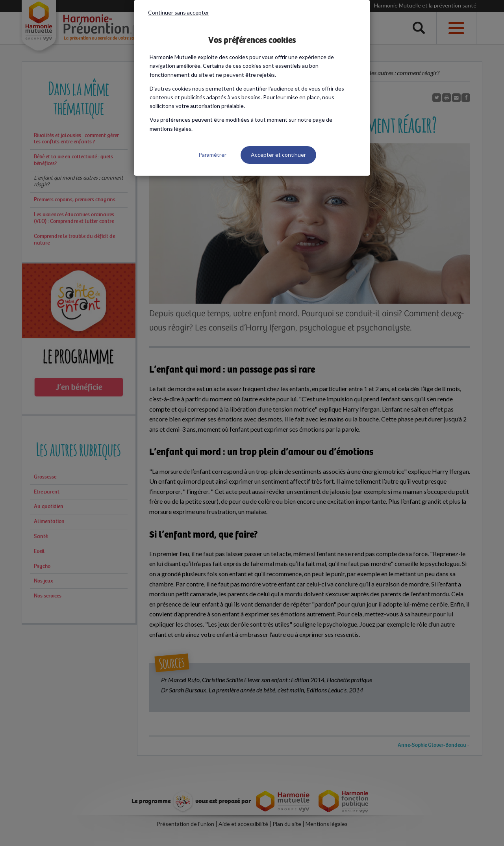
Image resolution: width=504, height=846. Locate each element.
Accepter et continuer (278, 155)
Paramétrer (212, 155)
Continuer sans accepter (179, 12)
